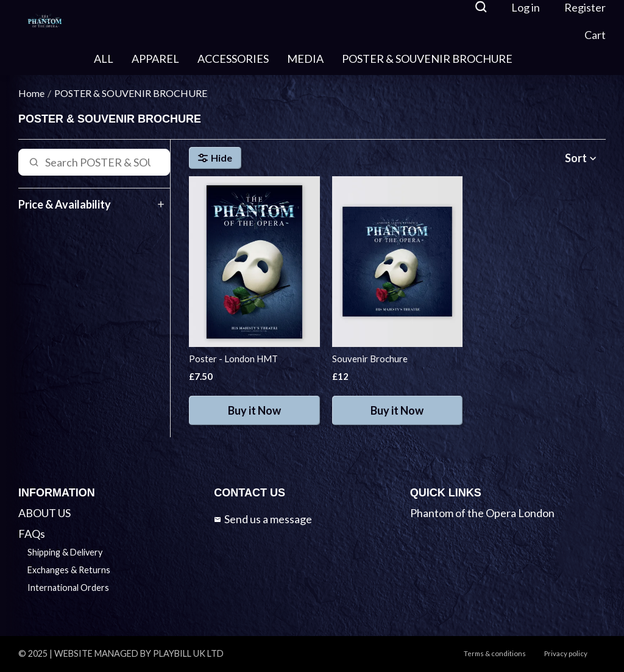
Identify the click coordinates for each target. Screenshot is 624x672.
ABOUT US (44, 513)
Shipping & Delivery (65, 552)
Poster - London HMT (233, 359)
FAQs (32, 534)
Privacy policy (566, 653)
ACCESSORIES (233, 59)
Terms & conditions (495, 653)
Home (31, 93)
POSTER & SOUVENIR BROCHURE (427, 59)
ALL (104, 59)
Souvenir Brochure (370, 359)
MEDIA (305, 59)
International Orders (68, 588)
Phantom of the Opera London (482, 513)
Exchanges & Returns (69, 570)
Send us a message (263, 519)
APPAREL (155, 59)
